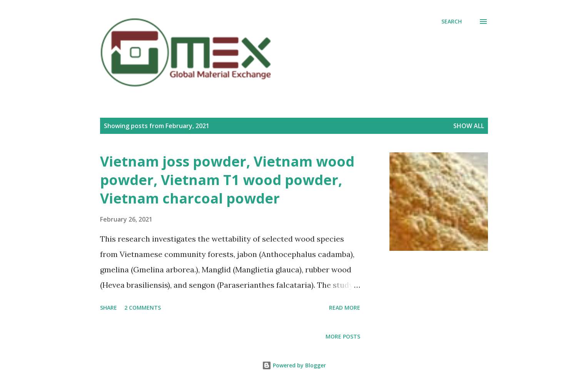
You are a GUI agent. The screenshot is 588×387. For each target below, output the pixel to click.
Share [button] (109, 308)
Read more (345, 308)
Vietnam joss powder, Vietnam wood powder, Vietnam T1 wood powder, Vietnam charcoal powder (227, 180)
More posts (343, 336)
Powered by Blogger (294, 365)
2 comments (143, 308)
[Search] (452, 22)
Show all (469, 126)
